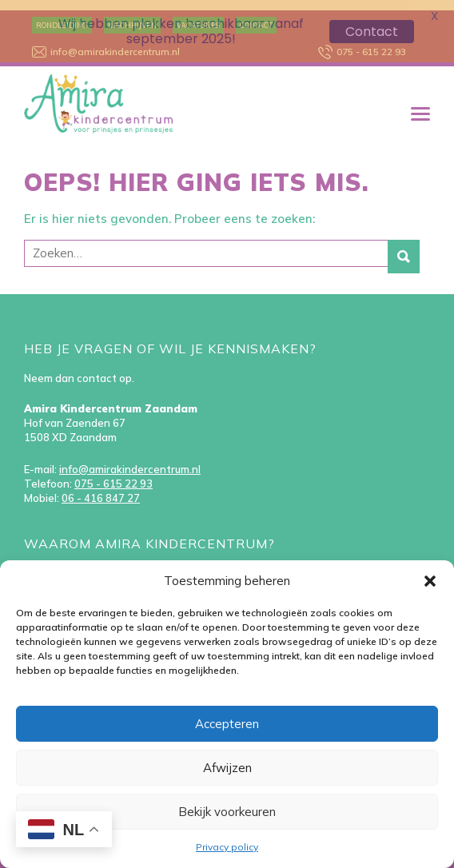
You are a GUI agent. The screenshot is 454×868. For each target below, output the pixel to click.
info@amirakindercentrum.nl (130, 460)
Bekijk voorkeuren (227, 812)
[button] (430, 581)
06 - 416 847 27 (101, 488)
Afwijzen (227, 768)
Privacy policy (227, 847)
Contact (372, 32)
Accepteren (227, 724)
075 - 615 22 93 (113, 474)
